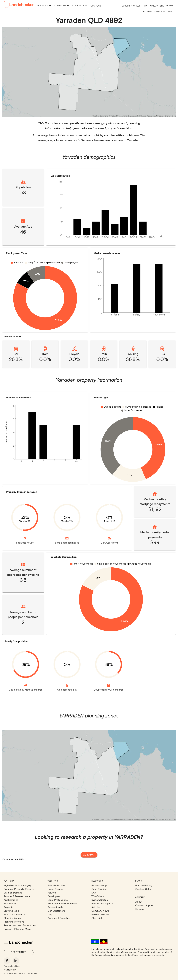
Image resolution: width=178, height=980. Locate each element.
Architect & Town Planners (62, 903)
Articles (96, 907)
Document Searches (153, 11)
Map (170, 11)
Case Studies (99, 889)
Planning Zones (12, 918)
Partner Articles (100, 914)
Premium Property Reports (19, 889)
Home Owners (55, 889)
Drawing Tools (11, 911)
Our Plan (96, 6)
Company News (100, 911)
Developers (54, 896)
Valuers (52, 893)
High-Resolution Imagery (18, 885)
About (139, 902)
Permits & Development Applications (17, 898)
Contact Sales (143, 889)
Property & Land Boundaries (20, 925)
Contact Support (145, 905)
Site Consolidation (14, 914)
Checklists (97, 918)
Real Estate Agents (102, 903)
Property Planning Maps (17, 929)
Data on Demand (13, 893)
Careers (140, 909)
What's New (98, 896)
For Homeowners (154, 6)
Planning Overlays (14, 922)
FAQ (94, 893)
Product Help (99, 885)
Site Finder (10, 903)
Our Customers (56, 911)
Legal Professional (58, 900)
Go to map (89, 855)
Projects (8, 907)
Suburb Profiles (131, 6)
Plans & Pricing (144, 885)
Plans (170, 6)
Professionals (55, 907)
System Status (100, 900)
